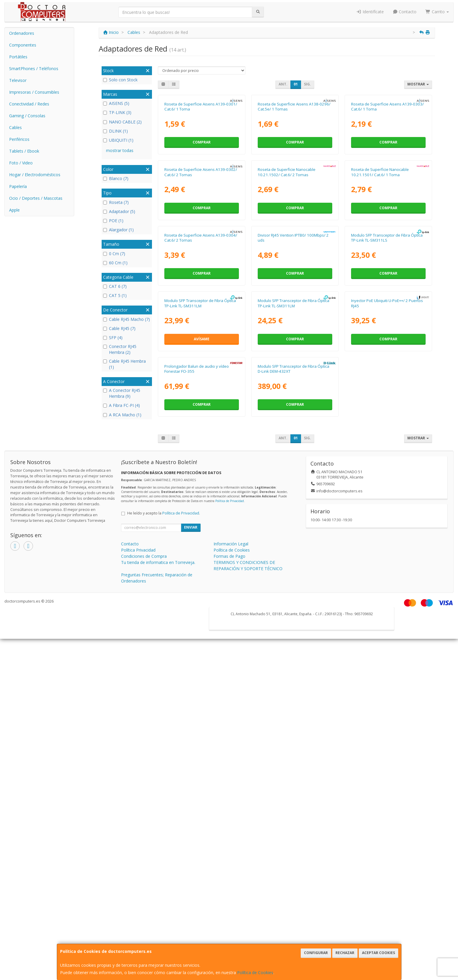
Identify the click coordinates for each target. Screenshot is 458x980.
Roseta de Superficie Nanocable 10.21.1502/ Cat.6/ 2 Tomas (287, 309)
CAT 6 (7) (115, 286)
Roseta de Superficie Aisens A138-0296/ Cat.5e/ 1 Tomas (294, 175)
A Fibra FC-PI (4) (121, 405)
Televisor (18, 80)
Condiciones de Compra (144, 897)
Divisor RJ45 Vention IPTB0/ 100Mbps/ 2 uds (293, 442)
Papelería (18, 186)
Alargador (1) (118, 230)
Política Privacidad (138, 891)
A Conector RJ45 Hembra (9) (122, 393)
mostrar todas (120, 150)
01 (296, 84)
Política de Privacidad (230, 842)
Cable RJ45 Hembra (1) (124, 364)
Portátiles (18, 57)
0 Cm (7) (114, 254)
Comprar (202, 211)
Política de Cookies (255, 972)
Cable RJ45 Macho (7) (127, 319)
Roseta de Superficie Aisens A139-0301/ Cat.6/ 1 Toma (201, 175)
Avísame (202, 612)
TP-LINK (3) (117, 112)
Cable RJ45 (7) (119, 328)
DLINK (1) (115, 131)
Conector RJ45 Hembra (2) (120, 349)
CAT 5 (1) (115, 295)
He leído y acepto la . (164, 854)
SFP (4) (113, 338)
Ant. (283, 84)
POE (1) (113, 221)
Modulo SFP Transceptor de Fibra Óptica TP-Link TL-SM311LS (387, 442)
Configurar (316, 953)
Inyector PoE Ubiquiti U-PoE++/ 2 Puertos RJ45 (387, 576)
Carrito (437, 12)
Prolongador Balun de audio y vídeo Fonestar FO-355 (197, 710)
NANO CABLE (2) (122, 122)
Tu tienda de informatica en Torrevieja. (158, 904)
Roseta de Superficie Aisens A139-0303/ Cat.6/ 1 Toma (387, 175)
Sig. (307, 84)
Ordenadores (22, 33)
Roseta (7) (116, 202)
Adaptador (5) (119, 211)
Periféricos (19, 139)
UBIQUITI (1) (118, 140)
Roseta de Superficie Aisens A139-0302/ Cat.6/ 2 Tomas (201, 309)
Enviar (191, 868)
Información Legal (231, 885)
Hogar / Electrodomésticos (35, 175)
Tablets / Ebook (24, 151)
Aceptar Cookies (378, 953)
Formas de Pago (229, 897)
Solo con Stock (120, 80)
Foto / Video (21, 163)
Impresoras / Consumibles (34, 92)
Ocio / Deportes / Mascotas (36, 198)
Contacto (405, 12)
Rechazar (345, 953)
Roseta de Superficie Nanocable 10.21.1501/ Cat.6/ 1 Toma (380, 309)
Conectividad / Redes (29, 104)
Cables (15, 127)
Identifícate (370, 12)
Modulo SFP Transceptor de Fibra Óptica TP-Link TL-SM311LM (200, 576)
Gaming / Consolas (27, 116)
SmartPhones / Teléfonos (34, 69)
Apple (14, 210)
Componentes (23, 45)
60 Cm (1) (115, 263)
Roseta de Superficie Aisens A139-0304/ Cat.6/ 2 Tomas (201, 442)
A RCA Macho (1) (122, 415)
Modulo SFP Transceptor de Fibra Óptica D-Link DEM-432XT (294, 710)
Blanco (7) (116, 178)
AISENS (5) (116, 103)
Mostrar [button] (418, 84)
